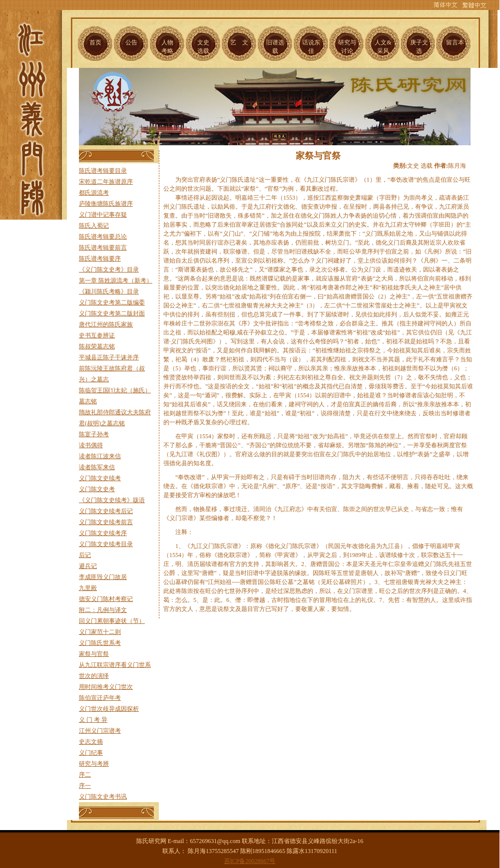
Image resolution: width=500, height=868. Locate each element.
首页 (95, 42)
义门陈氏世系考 (100, 643)
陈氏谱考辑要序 (100, 259)
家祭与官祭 (94, 654)
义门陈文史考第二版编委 (112, 302)
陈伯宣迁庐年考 (100, 698)
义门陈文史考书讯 (103, 797)
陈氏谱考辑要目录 (103, 171)
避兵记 (88, 566)
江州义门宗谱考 (100, 731)
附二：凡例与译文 (103, 610)
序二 (85, 775)
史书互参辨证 (97, 335)
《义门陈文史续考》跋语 (112, 500)
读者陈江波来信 (100, 456)
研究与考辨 (94, 764)
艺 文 (239, 42)
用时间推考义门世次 (106, 687)
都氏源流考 (94, 193)
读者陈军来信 (97, 467)
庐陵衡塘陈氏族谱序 (106, 204)
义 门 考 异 (93, 720)
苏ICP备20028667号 (250, 861)
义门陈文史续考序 (103, 533)
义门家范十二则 (100, 632)
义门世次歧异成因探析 (109, 709)
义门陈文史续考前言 (106, 522)
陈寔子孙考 (94, 434)
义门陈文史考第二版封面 (112, 313)
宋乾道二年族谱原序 (106, 182)
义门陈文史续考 (100, 478)
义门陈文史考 (97, 489)
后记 (85, 555)
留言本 (455, 42)
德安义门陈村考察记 (106, 599)
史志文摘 (91, 742)
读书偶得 (91, 445)
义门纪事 (91, 753)
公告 (131, 42)
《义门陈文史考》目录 (109, 270)
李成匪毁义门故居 (103, 577)
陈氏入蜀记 (94, 226)
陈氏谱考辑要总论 (103, 237)
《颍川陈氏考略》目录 (109, 291)
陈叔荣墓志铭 (97, 346)
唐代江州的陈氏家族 (106, 324)
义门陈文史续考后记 (106, 511)
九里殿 (88, 588)
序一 (85, 786)
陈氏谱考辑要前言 (103, 248)
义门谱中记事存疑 (103, 215)
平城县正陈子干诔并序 (109, 357)
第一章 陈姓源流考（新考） (116, 281)
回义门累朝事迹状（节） (112, 621)
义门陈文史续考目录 (106, 544)
